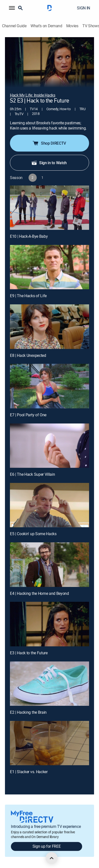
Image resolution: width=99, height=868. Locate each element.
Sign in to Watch (49, 163)
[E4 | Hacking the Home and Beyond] (49, 565)
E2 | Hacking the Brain (28, 712)
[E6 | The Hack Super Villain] (49, 446)
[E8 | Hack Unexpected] (49, 327)
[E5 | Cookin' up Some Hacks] (49, 505)
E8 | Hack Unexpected (28, 355)
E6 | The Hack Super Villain (32, 474)
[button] (12, 8)
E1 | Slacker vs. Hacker (29, 772)
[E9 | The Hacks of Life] (49, 267)
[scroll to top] (52, 858)
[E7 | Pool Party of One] (49, 386)
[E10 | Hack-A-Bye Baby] (49, 208)
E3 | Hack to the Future (29, 653)
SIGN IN (83, 8)
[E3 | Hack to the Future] (49, 624)
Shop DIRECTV (49, 143)
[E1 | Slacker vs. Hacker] (49, 743)
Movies (72, 26)
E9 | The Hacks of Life (28, 296)
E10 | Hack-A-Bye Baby (29, 236)
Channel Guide (14, 26)
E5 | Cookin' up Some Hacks (33, 534)
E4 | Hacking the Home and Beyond (39, 593)
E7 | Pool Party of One (28, 415)
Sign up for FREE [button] (47, 846)
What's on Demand (46, 26)
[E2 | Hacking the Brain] (49, 684)
